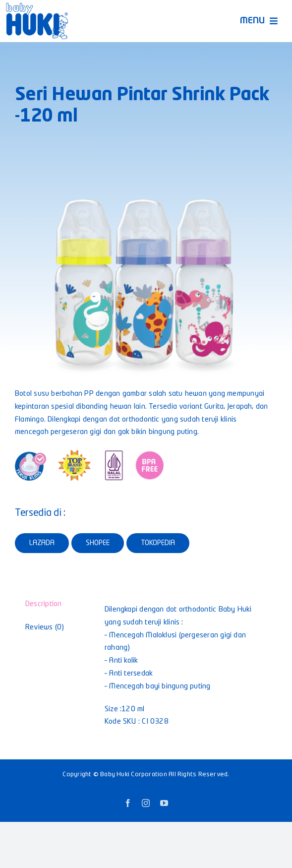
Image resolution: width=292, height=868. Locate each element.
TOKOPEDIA (158, 543)
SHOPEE (98, 543)
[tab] (49, 605)
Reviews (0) (45, 628)
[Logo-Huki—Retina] (37, 6)
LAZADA (42, 543)
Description (43, 604)
